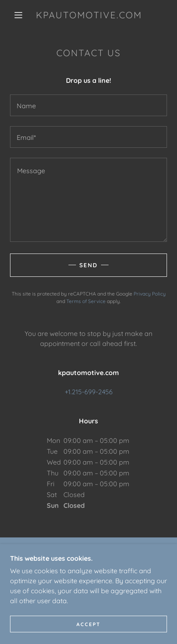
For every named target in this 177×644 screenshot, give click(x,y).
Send (88, 265)
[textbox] (88, 105)
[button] (18, 15)
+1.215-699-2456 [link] (89, 392)
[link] (89, 15)
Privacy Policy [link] (150, 294)
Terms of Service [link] (86, 301)
